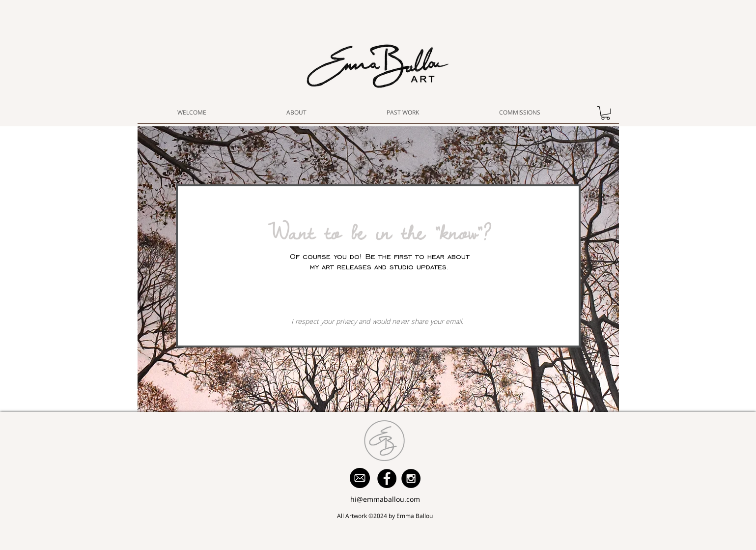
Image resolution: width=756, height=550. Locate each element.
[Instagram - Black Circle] (411, 478)
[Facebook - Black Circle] (387, 478)
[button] (605, 113)
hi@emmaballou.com (385, 499)
